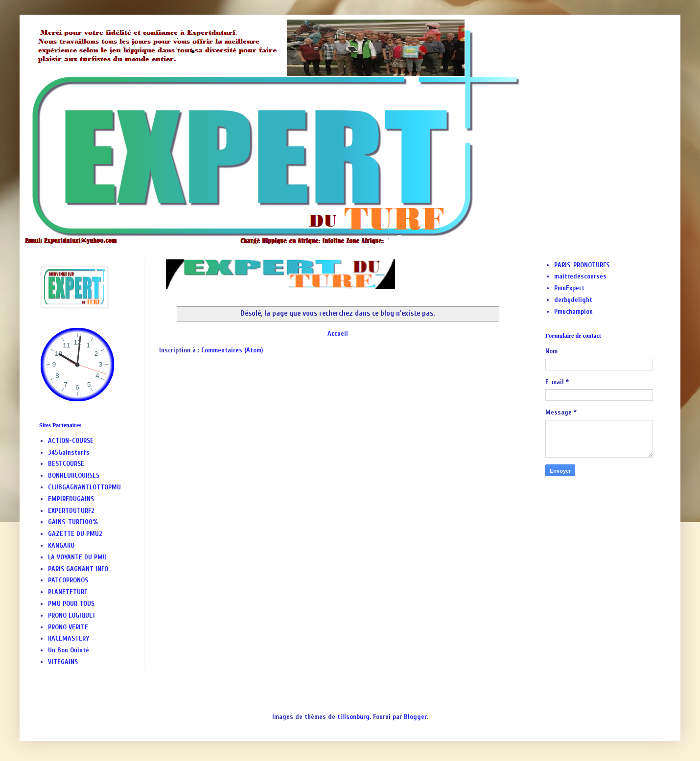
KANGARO (61, 545)
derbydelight (573, 300)
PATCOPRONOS (68, 580)
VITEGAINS (63, 662)
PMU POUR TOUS (71, 604)
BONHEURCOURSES (74, 475)
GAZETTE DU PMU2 (75, 534)
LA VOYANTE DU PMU (77, 557)
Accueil (338, 334)
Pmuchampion (573, 311)
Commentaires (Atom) (232, 350)
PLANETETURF (68, 592)
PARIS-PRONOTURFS (582, 265)
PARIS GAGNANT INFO (78, 569)
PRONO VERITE (68, 627)
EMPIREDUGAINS (71, 499)
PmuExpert (569, 288)
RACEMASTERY (69, 638)
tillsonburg (353, 717)
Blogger (415, 717)
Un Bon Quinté (69, 650)
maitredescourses (580, 276)
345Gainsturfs (69, 452)
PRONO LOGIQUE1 (71, 615)
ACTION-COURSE (71, 441)
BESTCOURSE (66, 464)
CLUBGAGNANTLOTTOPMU (84, 487)
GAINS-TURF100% (73, 522)
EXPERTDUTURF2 (71, 511)
